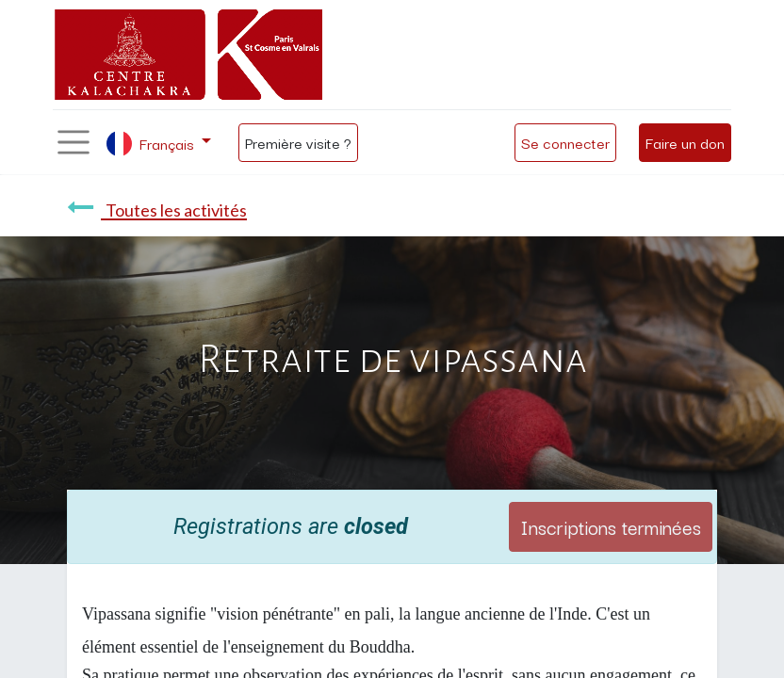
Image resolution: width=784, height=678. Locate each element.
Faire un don (685, 142)
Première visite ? (298, 142)
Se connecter (565, 142)
